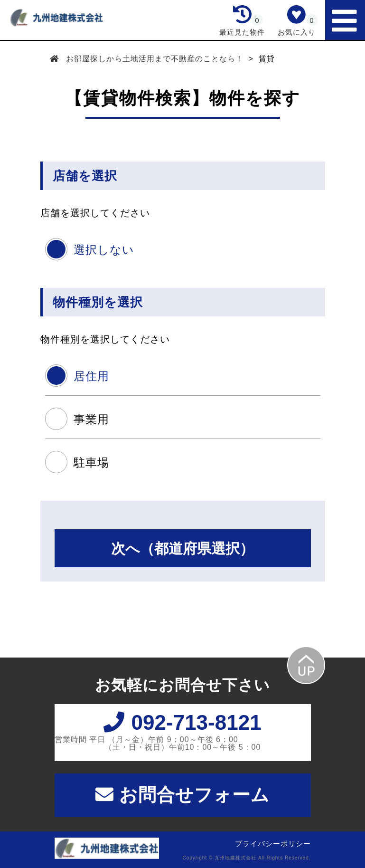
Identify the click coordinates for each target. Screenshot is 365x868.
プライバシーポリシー (273, 844)
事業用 (91, 419)
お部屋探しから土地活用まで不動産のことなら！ (155, 59)
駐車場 (91, 463)
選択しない (104, 250)
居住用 (91, 376)
